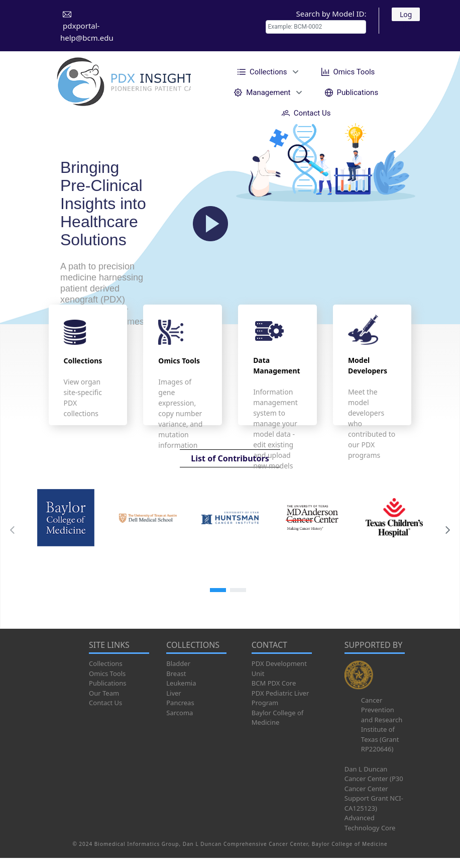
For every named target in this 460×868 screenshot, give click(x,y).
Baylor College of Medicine (278, 718)
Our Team (104, 693)
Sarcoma (180, 713)
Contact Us (105, 703)
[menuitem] (266, 72)
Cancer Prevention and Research (382, 710)
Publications (107, 683)
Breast (176, 673)
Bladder (178, 663)
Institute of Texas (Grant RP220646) (380, 739)
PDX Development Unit (279, 668)
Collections (106, 663)
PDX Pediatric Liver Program (280, 698)
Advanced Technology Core (370, 823)
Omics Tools (107, 673)
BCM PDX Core (274, 683)
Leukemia (181, 683)
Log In (406, 15)
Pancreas (180, 703)
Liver (174, 693)
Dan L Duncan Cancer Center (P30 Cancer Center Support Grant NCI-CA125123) (374, 789)
